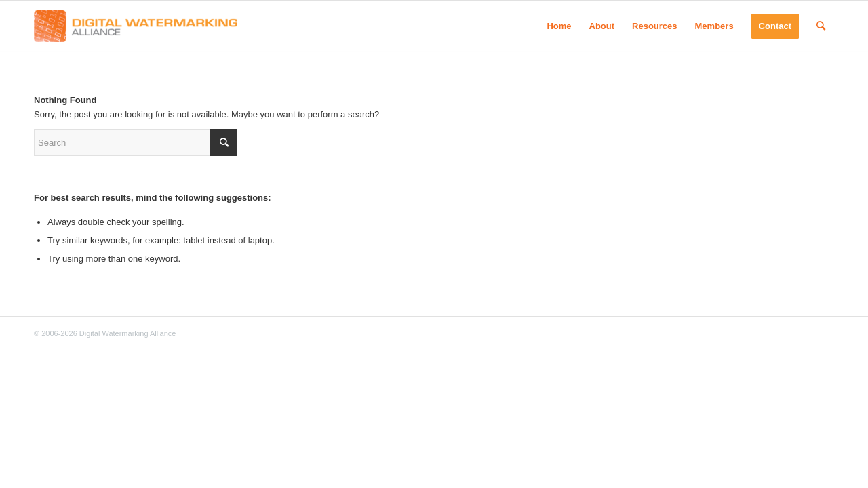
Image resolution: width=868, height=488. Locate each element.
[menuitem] (559, 26)
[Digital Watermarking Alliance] (136, 26)
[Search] (821, 26)
